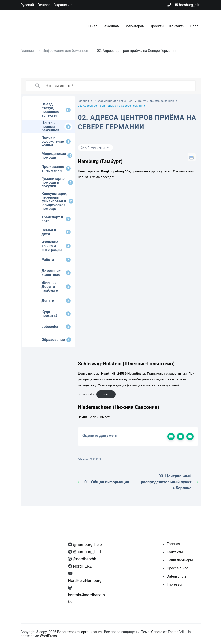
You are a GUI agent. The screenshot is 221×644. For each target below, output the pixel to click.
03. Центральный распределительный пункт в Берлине (169, 482)
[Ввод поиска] (117, 86)
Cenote (157, 632)
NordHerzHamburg (85, 580)
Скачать (106, 394)
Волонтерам (135, 26)
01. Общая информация (104, 482)
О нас (93, 26)
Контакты (177, 26)
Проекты (157, 26)
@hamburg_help (87, 545)
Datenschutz (177, 576)
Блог (194, 26)
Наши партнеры (180, 560)
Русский (27, 5)
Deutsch (44, 5)
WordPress (48, 636)
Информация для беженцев (114, 101)
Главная (84, 101)
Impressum (176, 584)
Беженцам (111, 26)
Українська (64, 5)
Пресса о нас (178, 568)
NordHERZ (82, 566)
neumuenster (86, 394)
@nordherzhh (84, 559)
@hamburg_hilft (87, 552)
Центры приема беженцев (156, 101)
